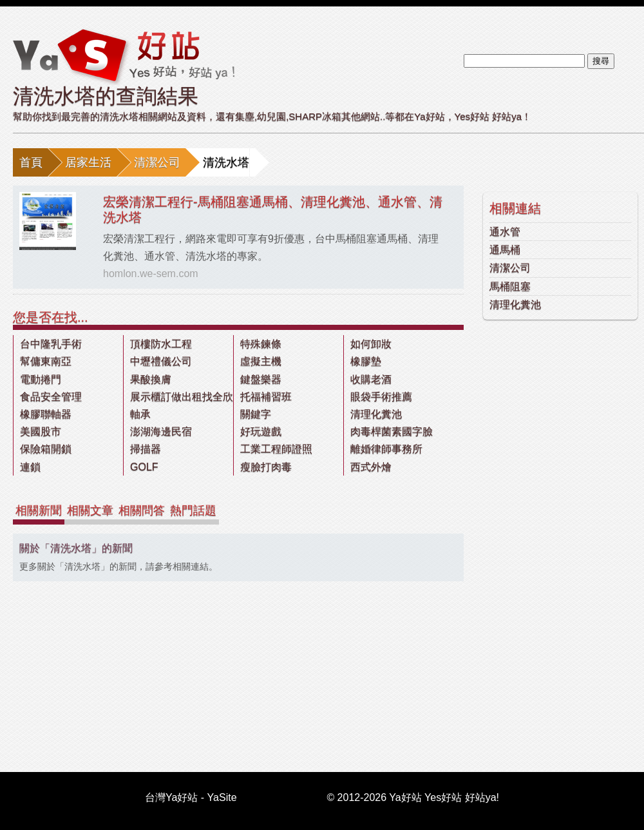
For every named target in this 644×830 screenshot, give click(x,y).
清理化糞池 (515, 304)
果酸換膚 (151, 379)
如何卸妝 (371, 344)
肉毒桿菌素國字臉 (392, 431)
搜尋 (601, 61)
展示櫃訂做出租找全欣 (182, 397)
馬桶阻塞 (510, 286)
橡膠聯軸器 (46, 414)
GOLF (144, 467)
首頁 (31, 162)
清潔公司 (157, 162)
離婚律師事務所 (386, 449)
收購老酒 (371, 379)
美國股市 (41, 431)
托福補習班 (266, 397)
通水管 (505, 232)
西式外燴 (371, 467)
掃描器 (146, 449)
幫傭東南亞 (46, 361)
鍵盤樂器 (261, 379)
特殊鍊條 (261, 344)
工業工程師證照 (276, 449)
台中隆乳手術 (51, 344)
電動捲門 (41, 379)
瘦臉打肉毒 (266, 467)
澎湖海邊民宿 (161, 431)
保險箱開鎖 (46, 449)
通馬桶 (505, 250)
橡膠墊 (366, 361)
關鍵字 (256, 414)
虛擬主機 (261, 361)
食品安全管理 (51, 397)
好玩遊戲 (261, 431)
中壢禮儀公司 (161, 361)
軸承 (140, 414)
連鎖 (30, 467)
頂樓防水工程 (161, 344)
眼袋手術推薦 (381, 397)
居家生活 (88, 162)
